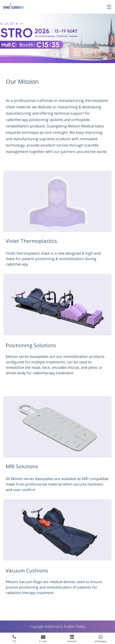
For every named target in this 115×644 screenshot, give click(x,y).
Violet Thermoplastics (31, 241)
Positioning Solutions (31, 345)
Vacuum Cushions (27, 570)
